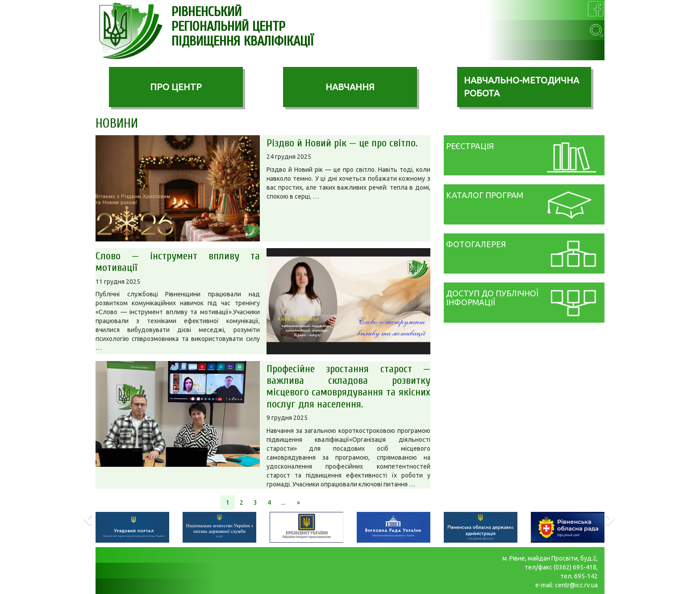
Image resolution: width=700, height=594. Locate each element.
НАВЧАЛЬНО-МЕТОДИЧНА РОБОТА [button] (521, 87)
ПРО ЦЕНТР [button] (176, 87)
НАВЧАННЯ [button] (350, 87)
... (283, 503)
